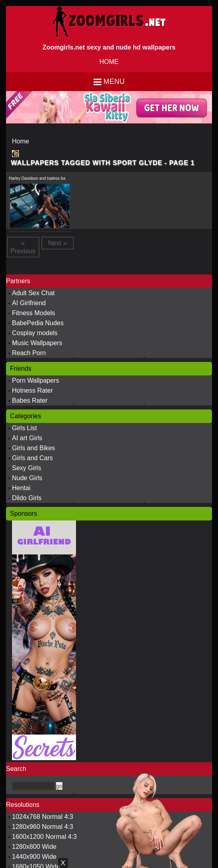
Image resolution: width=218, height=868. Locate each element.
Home (21, 141)
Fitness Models (34, 313)
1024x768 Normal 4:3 (43, 817)
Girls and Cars (32, 458)
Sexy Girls (27, 468)
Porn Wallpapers (36, 380)
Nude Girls (27, 478)
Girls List (24, 428)
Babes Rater (30, 400)
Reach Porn (29, 353)
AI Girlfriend (29, 303)
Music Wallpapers (37, 343)
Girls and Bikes (34, 448)
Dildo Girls (27, 498)
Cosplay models (35, 333)
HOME (109, 62)
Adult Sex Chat (33, 293)
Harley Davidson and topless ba (37, 178)
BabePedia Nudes (38, 323)
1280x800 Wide (34, 847)
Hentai (21, 488)
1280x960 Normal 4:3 (43, 827)
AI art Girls (27, 438)
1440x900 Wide (34, 857)
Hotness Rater (32, 390)
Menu (114, 81)
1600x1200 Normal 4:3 (44, 837)
